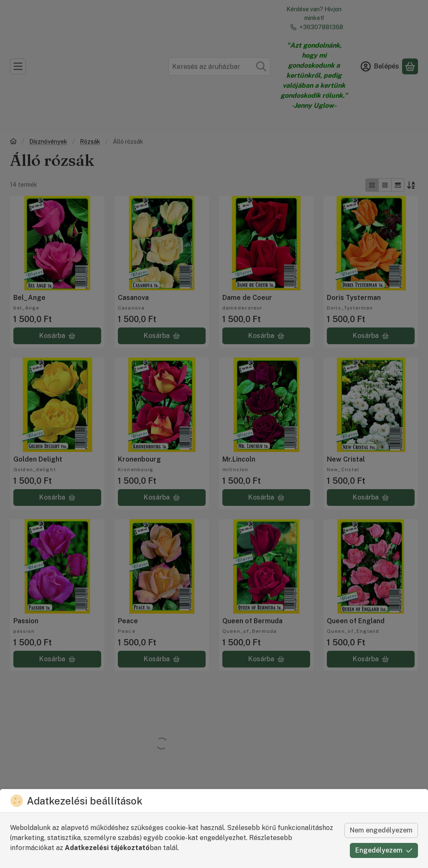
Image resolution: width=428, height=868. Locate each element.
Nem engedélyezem (381, 830)
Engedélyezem (384, 850)
